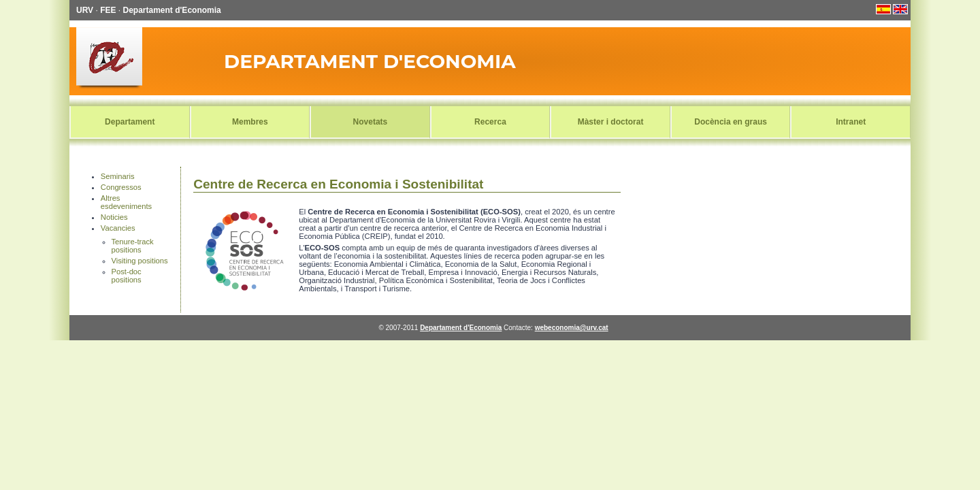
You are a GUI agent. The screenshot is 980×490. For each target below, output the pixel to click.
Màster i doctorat (611, 122)
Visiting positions (140, 261)
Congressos (121, 187)
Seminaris (118, 176)
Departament (130, 122)
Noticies (114, 217)
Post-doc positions (127, 276)
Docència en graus (731, 122)
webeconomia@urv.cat (572, 328)
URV (85, 10)
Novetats (371, 122)
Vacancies (118, 228)
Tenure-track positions (133, 246)
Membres (250, 122)
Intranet (851, 122)
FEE (108, 10)
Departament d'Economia (172, 10)
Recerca (490, 122)
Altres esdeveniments (126, 202)
